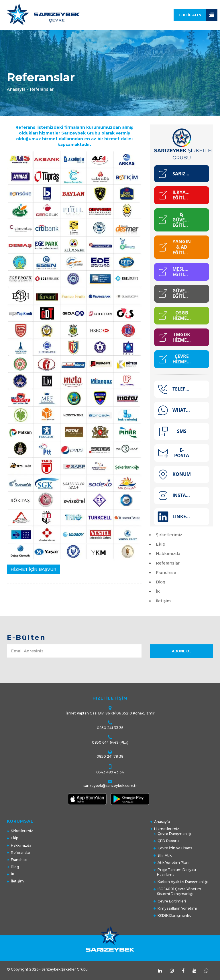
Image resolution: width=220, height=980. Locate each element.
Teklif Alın (190, 15)
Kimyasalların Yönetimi (177, 908)
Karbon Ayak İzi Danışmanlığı (183, 882)
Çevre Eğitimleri (172, 901)
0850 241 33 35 (110, 728)
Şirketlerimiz (169, 535)
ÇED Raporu (168, 841)
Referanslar (168, 563)
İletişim (163, 601)
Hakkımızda (168, 554)
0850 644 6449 (105, 742)
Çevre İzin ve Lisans (175, 848)
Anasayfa (16, 89)
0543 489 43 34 (110, 772)
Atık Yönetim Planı (173, 863)
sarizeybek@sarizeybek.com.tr (110, 786)
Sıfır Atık (165, 855)
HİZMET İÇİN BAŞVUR (34, 569)
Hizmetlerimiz (167, 829)
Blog (161, 582)
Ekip (161, 544)
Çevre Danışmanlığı (175, 834)
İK (158, 591)
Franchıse (166, 573)
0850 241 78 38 (110, 756)
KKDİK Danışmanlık (174, 915)
